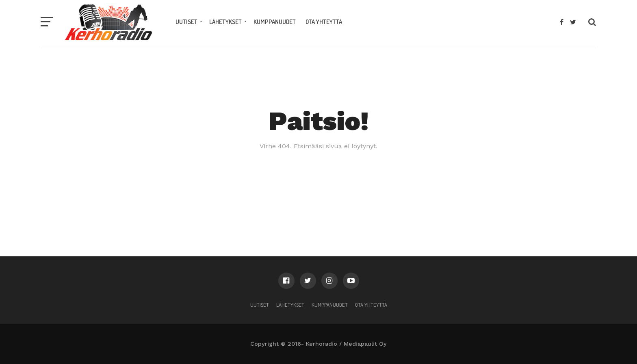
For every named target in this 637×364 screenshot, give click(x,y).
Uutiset (186, 22)
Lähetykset (225, 22)
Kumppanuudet (275, 22)
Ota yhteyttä (324, 22)
